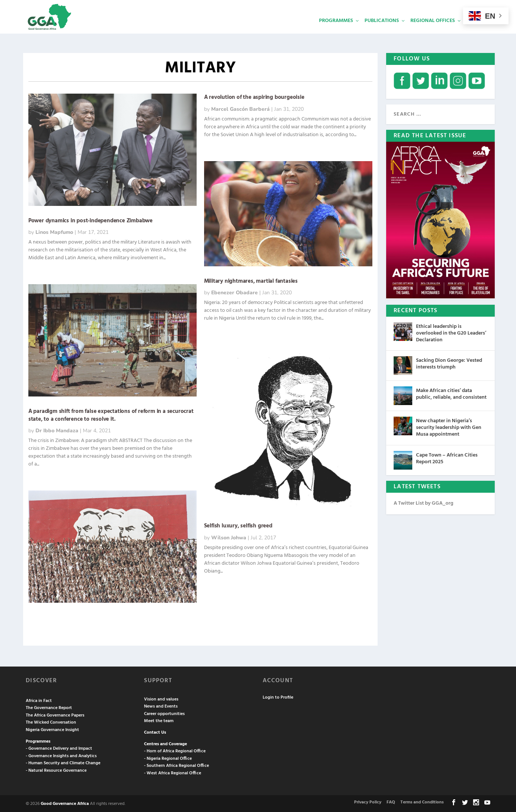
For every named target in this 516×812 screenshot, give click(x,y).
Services (477, 32)
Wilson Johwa (229, 537)
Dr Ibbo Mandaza (57, 430)
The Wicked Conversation (51, 722)
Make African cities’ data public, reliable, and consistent (451, 393)
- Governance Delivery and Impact (59, 748)
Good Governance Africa (65, 803)
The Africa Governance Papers (55, 715)
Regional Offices (433, 32)
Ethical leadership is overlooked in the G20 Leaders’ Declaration (451, 333)
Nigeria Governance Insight (52, 729)
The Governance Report (49, 707)
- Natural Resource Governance (56, 770)
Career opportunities (164, 713)
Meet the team (159, 720)
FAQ (391, 802)
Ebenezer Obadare (234, 292)
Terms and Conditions (422, 802)
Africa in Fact (39, 700)
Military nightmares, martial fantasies (251, 280)
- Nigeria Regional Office (168, 758)
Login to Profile (278, 697)
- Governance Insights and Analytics (61, 755)
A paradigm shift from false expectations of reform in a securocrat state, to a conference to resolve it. (111, 415)
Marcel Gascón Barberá (240, 108)
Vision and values (161, 699)
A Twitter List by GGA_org (423, 503)
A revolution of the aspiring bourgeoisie (254, 97)
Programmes (336, 32)
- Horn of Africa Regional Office (175, 750)
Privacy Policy (368, 802)
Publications (382, 32)
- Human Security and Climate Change (63, 762)
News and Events (161, 706)
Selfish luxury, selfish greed (238, 525)
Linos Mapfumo (54, 231)
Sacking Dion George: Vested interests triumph (449, 363)
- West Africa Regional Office (173, 772)
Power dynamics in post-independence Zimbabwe (90, 220)
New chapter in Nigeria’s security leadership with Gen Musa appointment (449, 427)
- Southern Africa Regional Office (176, 765)
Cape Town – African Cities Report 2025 (447, 458)
